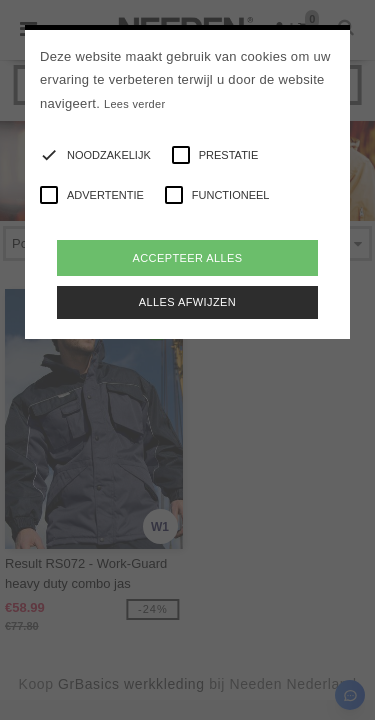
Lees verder (134, 104)
